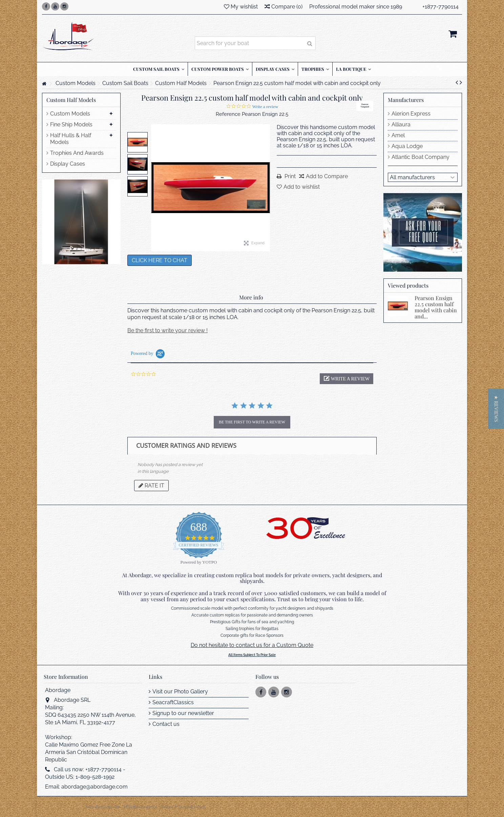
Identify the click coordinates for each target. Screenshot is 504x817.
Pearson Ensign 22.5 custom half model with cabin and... (436, 307)
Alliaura (401, 124)
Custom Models (70, 114)
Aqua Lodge (407, 146)
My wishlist (241, 7)
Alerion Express (411, 114)
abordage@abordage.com (94, 787)
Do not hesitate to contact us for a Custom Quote (252, 645)
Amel (398, 135)
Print (289, 176)
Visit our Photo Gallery (180, 692)
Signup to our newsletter (183, 713)
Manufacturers (406, 100)
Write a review (265, 107)
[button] (346, 379)
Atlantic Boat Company (421, 157)
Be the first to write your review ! (167, 330)
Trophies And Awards (77, 153)
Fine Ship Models (71, 124)
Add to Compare (327, 176)
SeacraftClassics (173, 702)
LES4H (200, 806)
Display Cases (68, 164)
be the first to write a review (252, 422)
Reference (228, 114)
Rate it (151, 486)
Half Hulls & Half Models (71, 139)
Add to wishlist (302, 187)
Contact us (166, 724)
